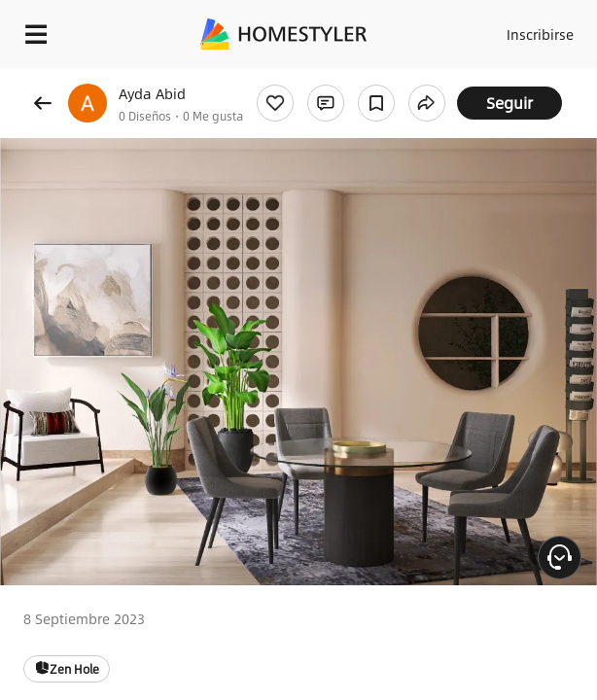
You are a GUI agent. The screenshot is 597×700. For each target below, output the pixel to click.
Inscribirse (540, 34)
